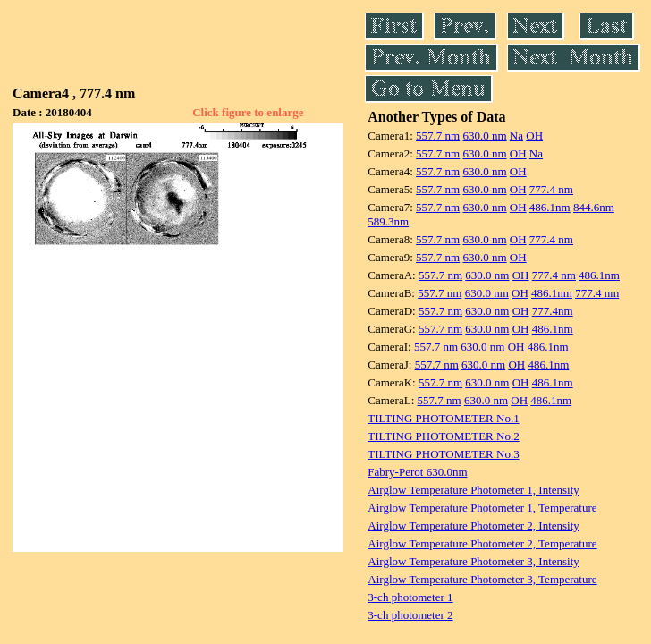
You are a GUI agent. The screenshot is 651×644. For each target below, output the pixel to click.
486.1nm (550, 207)
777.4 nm (551, 189)
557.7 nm (438, 136)
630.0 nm (484, 136)
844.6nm (594, 207)
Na (516, 136)
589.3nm (388, 221)
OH (534, 136)
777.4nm (553, 311)
